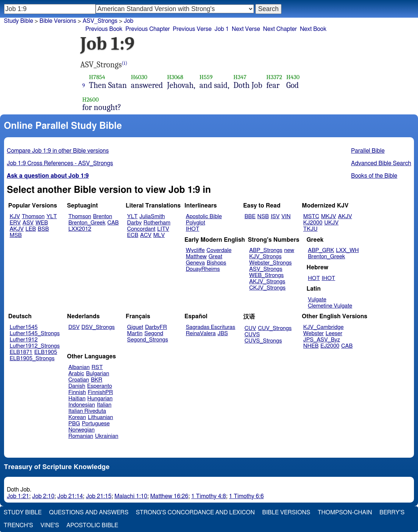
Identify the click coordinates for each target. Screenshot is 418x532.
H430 (293, 77)
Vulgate (317, 300)
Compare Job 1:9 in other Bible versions (58, 151)
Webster (313, 334)
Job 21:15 (99, 496)
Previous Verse (192, 29)
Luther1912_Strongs (35, 346)
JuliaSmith (152, 217)
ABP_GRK (321, 250)
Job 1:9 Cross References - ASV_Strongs (60, 163)
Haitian (77, 399)
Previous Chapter (148, 29)
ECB (132, 235)
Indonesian (82, 405)
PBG (74, 424)
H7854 (97, 77)
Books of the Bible (374, 176)
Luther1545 (24, 327)
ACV (146, 235)
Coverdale (219, 250)
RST (97, 367)
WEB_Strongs (266, 275)
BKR (97, 380)
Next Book (313, 29)
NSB (263, 217)
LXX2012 (80, 229)
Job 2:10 (43, 496)
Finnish (77, 392)
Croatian (79, 380)
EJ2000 (330, 346)
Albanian (79, 367)
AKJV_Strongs (267, 282)
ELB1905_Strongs (32, 359)
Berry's (392, 513)
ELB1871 (21, 352)
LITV (163, 229)
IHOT (193, 229)
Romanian (81, 436)
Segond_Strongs (147, 340)
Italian (104, 405)
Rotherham (157, 223)
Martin (135, 334)
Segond (154, 334)
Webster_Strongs (270, 263)
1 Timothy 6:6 (246, 496)
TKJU (310, 229)
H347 (240, 77)
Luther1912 (24, 340)
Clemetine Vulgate (330, 306)
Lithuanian (101, 417)
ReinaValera (201, 334)
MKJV (328, 217)
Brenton (103, 217)
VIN (286, 217)
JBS (223, 334)
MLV (159, 235)
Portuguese (96, 424)
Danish (77, 386)
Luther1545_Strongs (35, 334)
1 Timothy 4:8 (209, 496)
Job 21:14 (70, 496)
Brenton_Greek (87, 223)
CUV (251, 328)
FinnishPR (101, 392)
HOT (314, 278)
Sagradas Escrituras (210, 327)
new (289, 250)
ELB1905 (46, 352)
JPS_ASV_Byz (322, 340)
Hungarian (100, 399)
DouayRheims (203, 269)
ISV (275, 217)
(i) (125, 63)
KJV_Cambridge (323, 327)
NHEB (311, 346)
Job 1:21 (18, 496)
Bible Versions (58, 21)
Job (129, 21)
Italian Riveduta (87, 411)
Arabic (76, 374)
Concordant (141, 229)
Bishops (217, 263)
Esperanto (100, 386)
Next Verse (246, 29)
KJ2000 (313, 223)
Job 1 (222, 29)
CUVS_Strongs (263, 341)
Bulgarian (98, 374)
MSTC (311, 217)
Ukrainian (107, 436)
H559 (206, 77)
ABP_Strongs (266, 250)
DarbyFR (156, 327)
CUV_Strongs (275, 328)
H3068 (175, 77)
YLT (52, 217)
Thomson (33, 217)
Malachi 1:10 (131, 496)
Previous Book (104, 29)
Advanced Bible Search (381, 163)
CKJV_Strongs (267, 288)
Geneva (195, 263)
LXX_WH (347, 250)
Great (215, 257)
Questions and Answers (89, 513)
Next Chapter (280, 29)
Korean (77, 417)
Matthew (196, 257)
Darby (134, 223)
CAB (113, 223)
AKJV (17, 229)
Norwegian (82, 430)
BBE (250, 217)
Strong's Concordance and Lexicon (195, 513)
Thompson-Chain (345, 513)
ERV (15, 223)
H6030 (139, 77)
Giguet (135, 327)
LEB (31, 229)
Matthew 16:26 (169, 496)
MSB (16, 235)
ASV (28, 223)
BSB (43, 229)
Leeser (334, 334)
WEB (42, 223)
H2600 (91, 100)
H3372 (274, 77)
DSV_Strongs (98, 327)
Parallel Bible (368, 151)
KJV (15, 217)
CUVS (252, 335)
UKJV (331, 223)
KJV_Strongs (265, 257)
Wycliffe (195, 250)
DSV (74, 327)
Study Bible (19, 21)
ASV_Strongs (100, 21)
